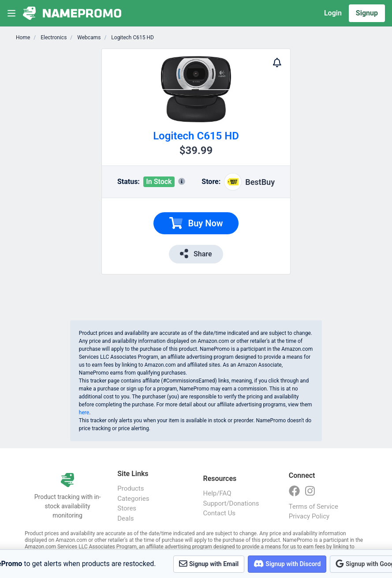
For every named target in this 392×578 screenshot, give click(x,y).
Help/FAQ (217, 493)
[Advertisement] (322, 181)
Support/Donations (231, 503)
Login (333, 13)
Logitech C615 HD (132, 38)
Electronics (53, 38)
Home (23, 38)
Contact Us (220, 513)
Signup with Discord (287, 564)
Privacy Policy (309, 516)
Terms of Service (314, 507)
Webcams (88, 38)
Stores (127, 508)
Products (131, 488)
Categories (133, 499)
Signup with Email (209, 564)
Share (196, 253)
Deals (125, 518)
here (84, 413)
